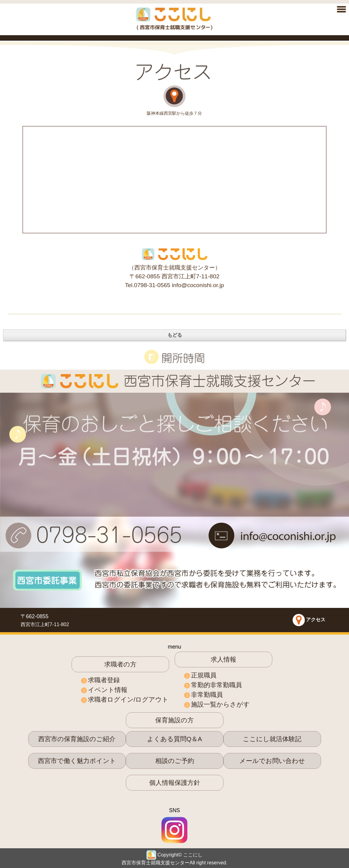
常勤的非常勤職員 (216, 685)
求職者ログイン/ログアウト (128, 699)
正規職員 (204, 675)
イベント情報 (108, 690)
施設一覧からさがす (220, 704)
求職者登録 (104, 680)
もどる (175, 335)
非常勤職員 (207, 695)
